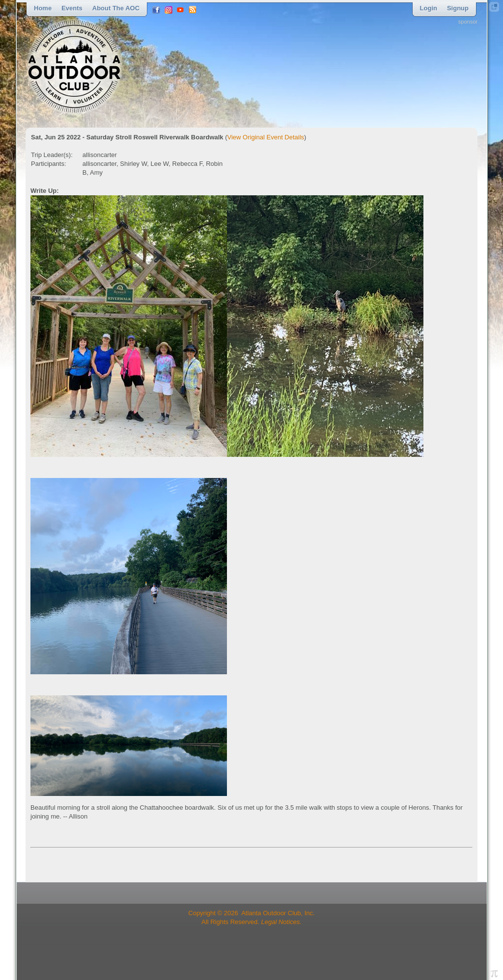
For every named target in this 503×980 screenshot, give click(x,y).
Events (72, 8)
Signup (458, 8)
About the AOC (116, 8)
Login (429, 8)
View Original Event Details (266, 137)
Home (43, 8)
